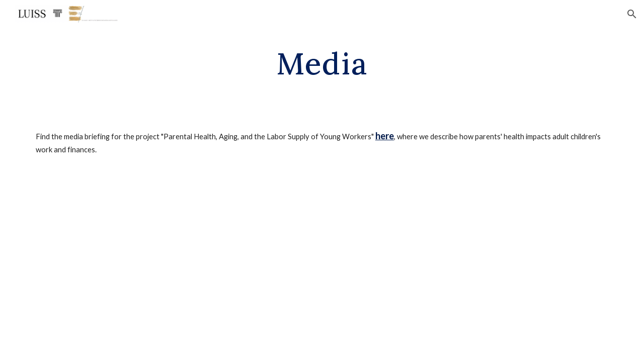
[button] (632, 14)
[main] (322, 63)
